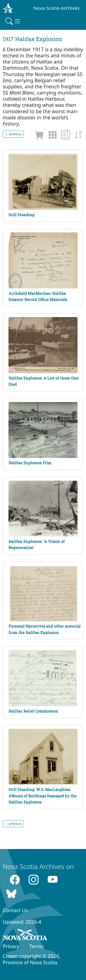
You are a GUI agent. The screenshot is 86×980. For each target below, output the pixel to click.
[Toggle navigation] (13, 21)
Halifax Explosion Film (30, 463)
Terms (36, 946)
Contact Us (15, 910)
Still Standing (21, 215)
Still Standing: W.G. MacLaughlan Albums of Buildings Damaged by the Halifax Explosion (43, 796)
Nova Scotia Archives (57, 8)
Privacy (11, 946)
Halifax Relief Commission (33, 711)
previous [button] (13, 134)
